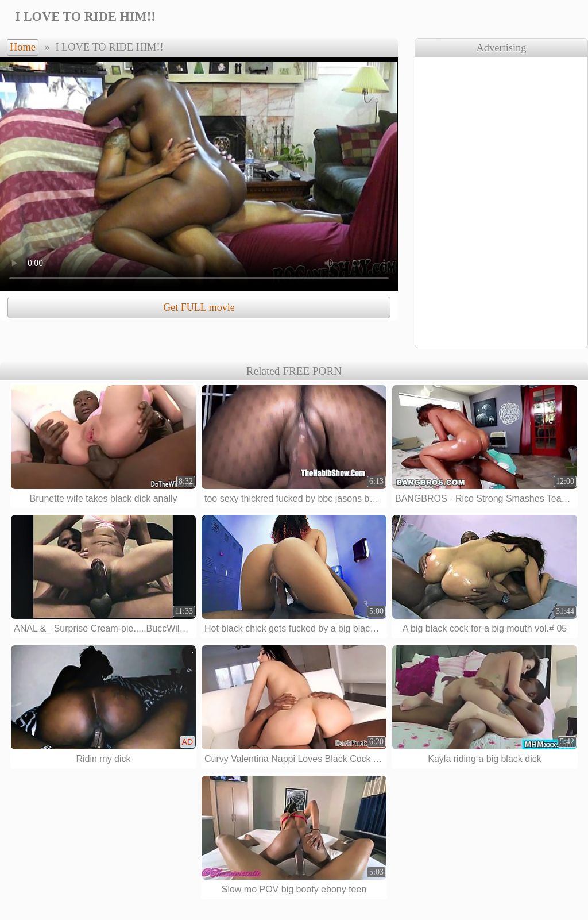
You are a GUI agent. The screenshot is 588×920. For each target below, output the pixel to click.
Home (23, 47)
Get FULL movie (199, 307)
